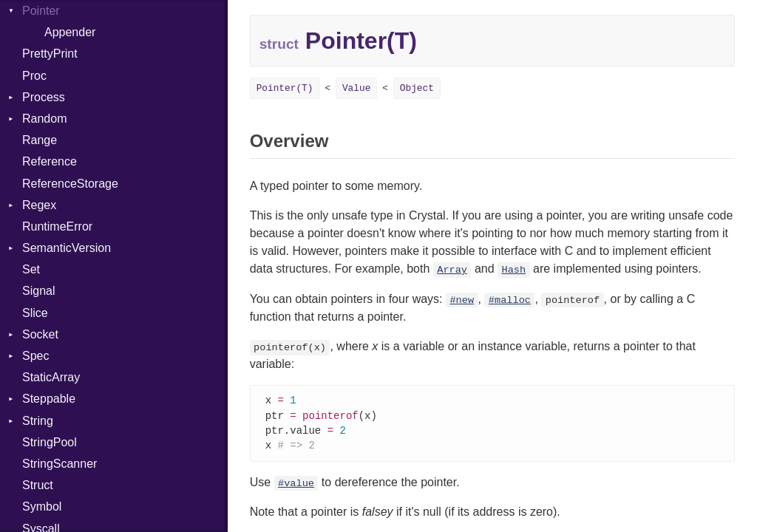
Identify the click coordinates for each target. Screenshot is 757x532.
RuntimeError (57, 226)
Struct (38, 485)
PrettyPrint (50, 54)
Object (417, 88)
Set (31, 269)
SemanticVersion (67, 248)
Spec (35, 356)
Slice (35, 313)
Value (356, 88)
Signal (38, 291)
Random (44, 119)
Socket (40, 334)
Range (40, 140)
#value (296, 487)
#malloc (510, 300)
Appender (70, 32)
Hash (513, 270)
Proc (34, 76)
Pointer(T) (285, 88)
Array (452, 270)
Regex (39, 205)
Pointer (41, 11)
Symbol (42, 507)
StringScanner (60, 464)
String (38, 421)
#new (462, 300)
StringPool (50, 442)
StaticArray (51, 377)
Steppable (49, 399)
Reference (50, 161)
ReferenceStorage (70, 184)
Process (44, 97)
